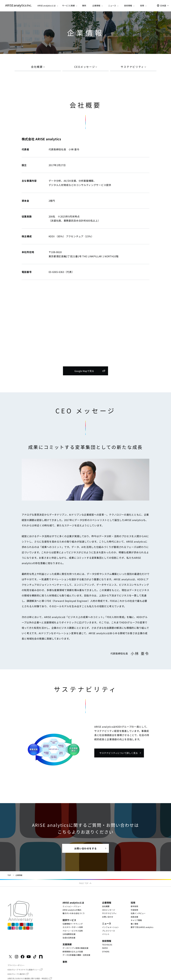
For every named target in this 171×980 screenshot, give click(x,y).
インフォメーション (110, 927)
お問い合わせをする (85, 848)
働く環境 (134, 924)
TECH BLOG (107, 944)
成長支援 (134, 917)
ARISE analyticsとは (73, 903)
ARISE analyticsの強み (72, 910)
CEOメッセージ (109, 910)
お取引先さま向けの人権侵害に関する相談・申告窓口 (28, 978)
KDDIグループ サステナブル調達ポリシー (23, 970)
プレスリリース (108, 931)
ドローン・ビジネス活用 (73, 931)
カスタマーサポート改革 (73, 927)
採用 (133, 903)
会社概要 (106, 906)
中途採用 (134, 910)
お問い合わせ (108, 917)
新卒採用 (134, 906)
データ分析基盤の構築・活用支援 (76, 955)
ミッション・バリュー (72, 906)
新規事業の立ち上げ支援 (73, 951)
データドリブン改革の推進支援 (75, 948)
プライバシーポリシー (16, 965)
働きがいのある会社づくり (74, 913)
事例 (84, 6)
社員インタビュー (138, 913)
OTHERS (106, 951)
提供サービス (69, 920)
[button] (46, 6)
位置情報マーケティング (73, 924)
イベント (106, 934)
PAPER (105, 948)
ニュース (107, 923)
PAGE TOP (86, 883)
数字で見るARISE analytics (142, 927)
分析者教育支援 (69, 934)
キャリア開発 (136, 920)
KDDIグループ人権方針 (16, 974)
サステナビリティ (109, 913)
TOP (9, 875)
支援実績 (67, 944)
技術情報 (107, 941)
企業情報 (107, 903)
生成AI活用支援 (69, 938)
